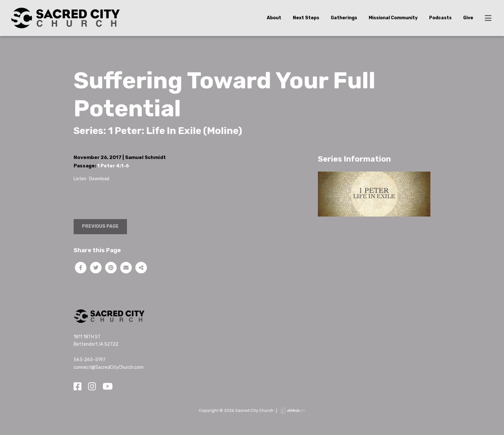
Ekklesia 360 (292, 411)
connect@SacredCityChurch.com (109, 367)
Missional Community (393, 18)
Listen (80, 179)
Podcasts (440, 18)
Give (468, 18)
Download (99, 179)
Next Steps (306, 18)
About (274, 18)
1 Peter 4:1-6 (113, 166)
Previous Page (100, 226)
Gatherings (344, 18)
